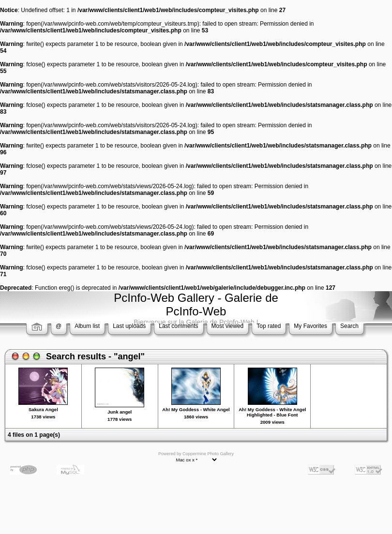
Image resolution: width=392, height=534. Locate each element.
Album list (87, 326)
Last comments (178, 326)
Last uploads (129, 326)
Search (349, 326)
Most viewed (228, 326)
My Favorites (310, 326)
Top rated (269, 326)
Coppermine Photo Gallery (208, 454)
